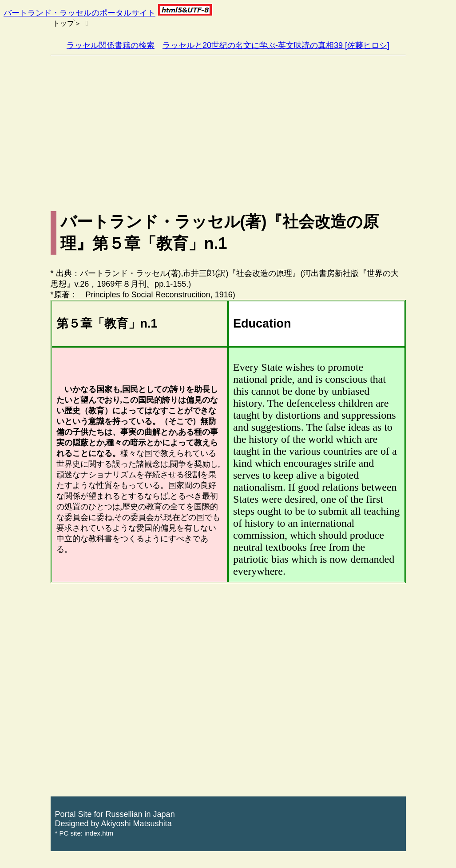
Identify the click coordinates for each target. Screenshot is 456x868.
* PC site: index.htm (84, 833)
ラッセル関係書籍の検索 (111, 45)
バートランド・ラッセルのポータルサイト (79, 13)
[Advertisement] (228, 122)
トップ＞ (67, 23)
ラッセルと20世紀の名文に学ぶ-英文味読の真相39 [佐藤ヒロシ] (276, 45)
